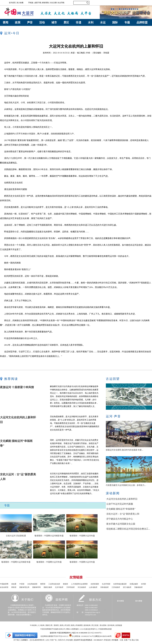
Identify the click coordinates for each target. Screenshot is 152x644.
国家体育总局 (24, 587)
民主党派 (95, 625)
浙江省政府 (127, 587)
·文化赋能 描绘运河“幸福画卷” (121, 509)
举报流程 (107, 640)
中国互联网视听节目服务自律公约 (53, 629)
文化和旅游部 (32, 584)
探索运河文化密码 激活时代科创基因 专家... (125, 450)
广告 (129, 640)
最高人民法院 (65, 625)
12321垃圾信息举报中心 (89, 629)
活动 (42, 22)
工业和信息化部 (54, 584)
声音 (30, 22)
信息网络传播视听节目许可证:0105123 (54, 636)
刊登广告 (53, 640)
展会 (133, 640)
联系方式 (62, 640)
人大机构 (41, 625)
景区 (66, 22)
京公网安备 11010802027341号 (81, 635)
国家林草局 (36, 587)
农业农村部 (4, 587)
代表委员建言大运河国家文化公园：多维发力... (126, 485)
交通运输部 (134, 584)
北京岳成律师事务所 (37, 640)
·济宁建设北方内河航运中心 (119, 519)
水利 (91, 22)
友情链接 (119, 625)
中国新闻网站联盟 (105, 629)
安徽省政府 (138, 587)
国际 (115, 22)
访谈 (122, 640)
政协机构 (87, 625)
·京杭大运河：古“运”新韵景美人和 (123, 514)
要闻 (6, 22)
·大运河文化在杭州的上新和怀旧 (122, 499)
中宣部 (22, 584)
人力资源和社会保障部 (79, 584)
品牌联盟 (142, 22)
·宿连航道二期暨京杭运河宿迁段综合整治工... (128, 529)
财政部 (65, 584)
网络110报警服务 (73, 629)
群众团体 (103, 625)
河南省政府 (104, 587)
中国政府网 (4, 584)
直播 (126, 640)
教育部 (43, 584)
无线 (137, 640)
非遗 (78, 22)
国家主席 (49, 625)
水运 (103, 22)
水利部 (143, 584)
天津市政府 (70, 587)
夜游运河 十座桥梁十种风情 (17, 387)
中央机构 (33, 625)
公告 (47, 640)
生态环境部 (106, 584)
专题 (127, 22)
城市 (54, 22)
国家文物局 (48, 587)
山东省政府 (93, 587)
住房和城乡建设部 (120, 584)
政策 (18, 22)
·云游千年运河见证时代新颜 (119, 504)
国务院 (56, 625)
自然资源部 (95, 584)
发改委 (14, 584)
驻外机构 (111, 625)
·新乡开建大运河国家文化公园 (120, 524)
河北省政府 (82, 587)
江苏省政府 (116, 587)
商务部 (14, 587)
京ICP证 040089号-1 (95, 633)
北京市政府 (59, 587)
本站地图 (69, 640)
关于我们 (17, 640)
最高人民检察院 (77, 625)
